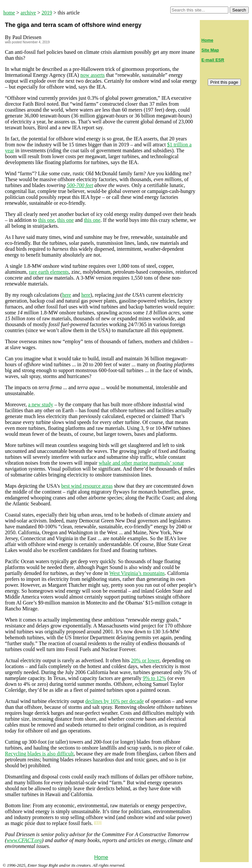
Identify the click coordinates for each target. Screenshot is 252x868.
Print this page (224, 82)
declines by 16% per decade (115, 701)
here (67, 295)
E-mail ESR (213, 60)
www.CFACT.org (24, 840)
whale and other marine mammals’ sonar (141, 463)
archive (28, 13)
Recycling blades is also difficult (39, 754)
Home (101, 857)
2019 (47, 13)
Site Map (210, 50)
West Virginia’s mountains (137, 573)
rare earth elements (49, 272)
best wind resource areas (87, 486)
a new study (40, 404)
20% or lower (145, 660)
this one (46, 220)
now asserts (93, 75)
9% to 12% (154, 678)
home (9, 13)
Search (239, 10)
